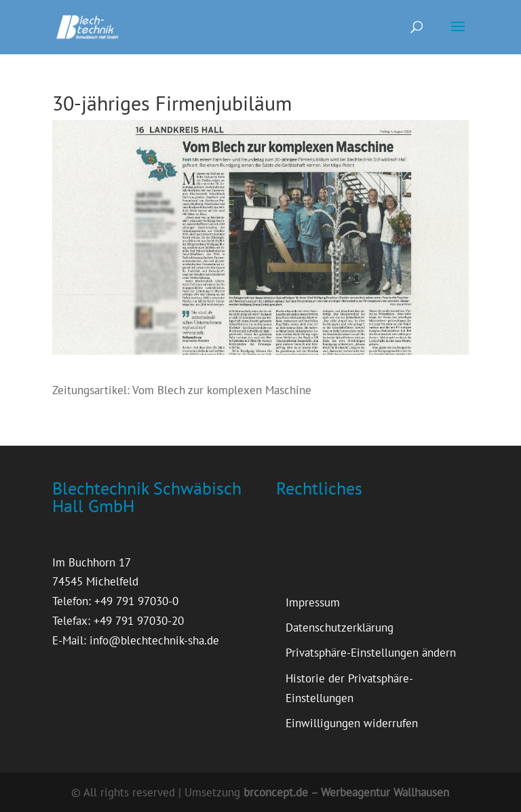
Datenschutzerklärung (340, 627)
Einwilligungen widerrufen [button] (352, 723)
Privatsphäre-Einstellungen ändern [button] (371, 653)
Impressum (313, 602)
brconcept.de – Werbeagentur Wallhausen (346, 792)
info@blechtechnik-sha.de (154, 640)
